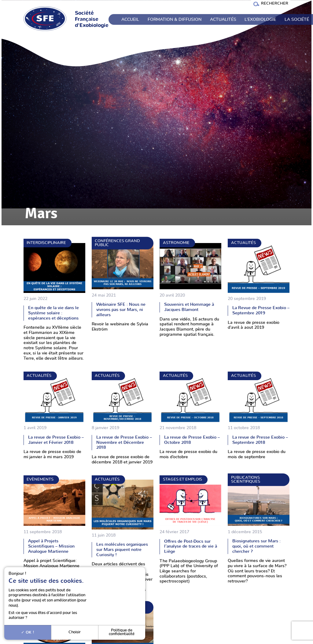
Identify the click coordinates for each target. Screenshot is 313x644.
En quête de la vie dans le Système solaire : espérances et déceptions (53, 313)
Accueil (130, 20)
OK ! (28, 632)
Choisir (75, 632)
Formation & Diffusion (175, 20)
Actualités (223, 20)
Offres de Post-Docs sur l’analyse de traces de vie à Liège (191, 546)
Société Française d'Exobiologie (92, 19)
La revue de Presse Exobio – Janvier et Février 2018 (56, 440)
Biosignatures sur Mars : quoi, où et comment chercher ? (256, 546)
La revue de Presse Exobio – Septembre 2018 (260, 440)
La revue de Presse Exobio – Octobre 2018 (192, 440)
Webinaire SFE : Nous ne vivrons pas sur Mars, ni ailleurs (121, 309)
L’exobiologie (260, 20)
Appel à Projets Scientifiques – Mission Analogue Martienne (51, 546)
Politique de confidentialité (122, 632)
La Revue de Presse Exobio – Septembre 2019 (261, 310)
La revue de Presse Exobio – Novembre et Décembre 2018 (124, 442)
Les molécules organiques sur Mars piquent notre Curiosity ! (122, 549)
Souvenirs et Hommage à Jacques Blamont (189, 307)
